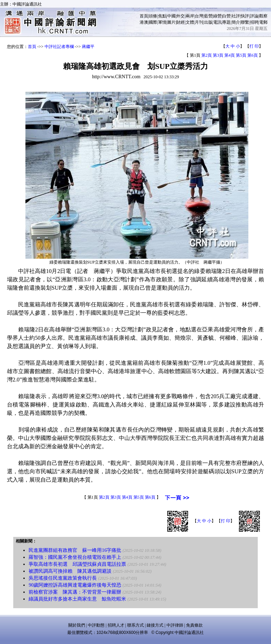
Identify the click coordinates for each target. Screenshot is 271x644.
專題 (226, 22)
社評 (236, 16)
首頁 (144, 16)
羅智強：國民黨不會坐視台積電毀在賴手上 (75, 557)
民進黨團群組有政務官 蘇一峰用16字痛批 (75, 550)
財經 (180, 22)
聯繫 (245, 22)
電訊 (217, 22)
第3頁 (218, 55)
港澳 (144, 22)
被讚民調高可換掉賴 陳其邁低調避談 (70, 571)
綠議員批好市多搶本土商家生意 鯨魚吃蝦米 (77, 599)
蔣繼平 (88, 47)
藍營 (208, 16)
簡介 (236, 22)
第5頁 (241, 55)
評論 (254, 16)
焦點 (162, 16)
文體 (190, 22)
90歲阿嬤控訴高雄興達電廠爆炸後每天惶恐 (75, 585)
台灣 (199, 16)
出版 (208, 22)
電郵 (263, 22)
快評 (245, 16)
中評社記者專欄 (59, 47)
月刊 (199, 22)
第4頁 (230, 55)
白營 (226, 16)
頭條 (153, 16)
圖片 (171, 22)
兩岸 (190, 16)
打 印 (254, 46)
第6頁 (253, 55)
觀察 (263, 16)
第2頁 (207, 55)
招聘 (254, 22)
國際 (153, 22)
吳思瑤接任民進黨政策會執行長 (63, 578)
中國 (171, 16)
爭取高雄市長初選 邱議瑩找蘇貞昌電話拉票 (77, 564)
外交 (180, 16)
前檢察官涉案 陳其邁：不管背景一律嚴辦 (75, 592)
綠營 (217, 16)
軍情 (162, 22)
